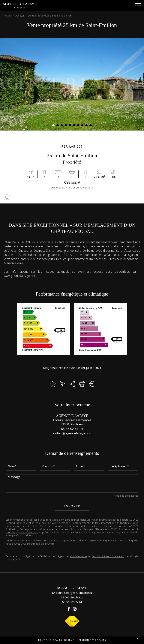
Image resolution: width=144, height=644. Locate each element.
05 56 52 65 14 (72, 429)
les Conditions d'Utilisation (108, 556)
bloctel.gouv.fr (45, 544)
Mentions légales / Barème (56, 640)
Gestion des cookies (92, 640)
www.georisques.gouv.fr (20, 276)
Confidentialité (78, 556)
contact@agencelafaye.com (72, 433)
